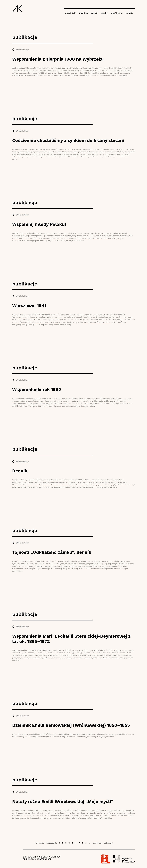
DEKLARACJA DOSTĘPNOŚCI (37, 859)
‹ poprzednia (51, 843)
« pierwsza (39, 843)
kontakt (129, 13)
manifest (84, 13)
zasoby (104, 13)
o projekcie (71, 13)
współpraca (117, 13)
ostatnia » (108, 843)
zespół (94, 13)
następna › (97, 843)
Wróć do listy (22, 50)
